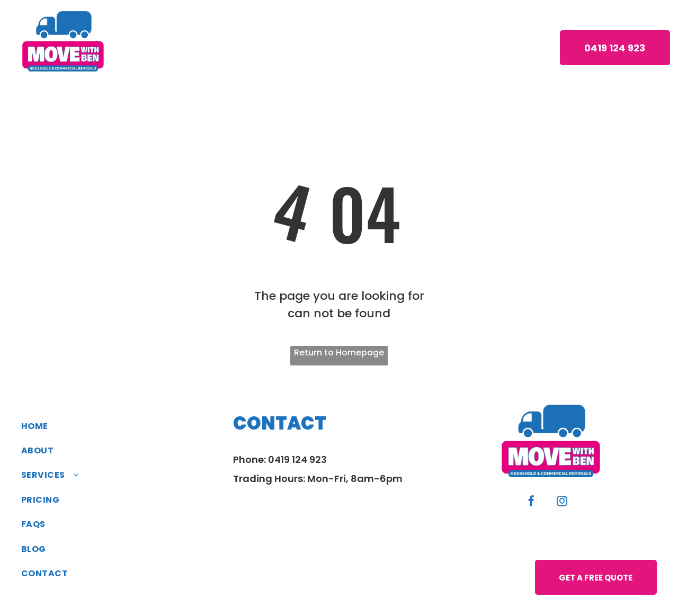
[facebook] (531, 502)
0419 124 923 (297, 459)
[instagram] (562, 502)
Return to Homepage (339, 352)
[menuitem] (181, 47)
